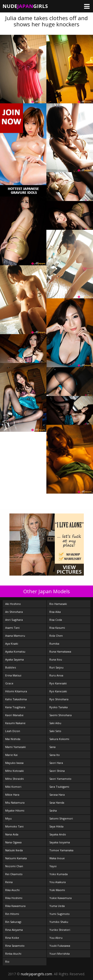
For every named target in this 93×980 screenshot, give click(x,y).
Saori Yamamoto (60, 779)
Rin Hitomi (12, 914)
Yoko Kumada (59, 874)
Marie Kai (11, 755)
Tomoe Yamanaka (61, 850)
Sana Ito (55, 755)
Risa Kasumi (57, 628)
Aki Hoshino (13, 604)
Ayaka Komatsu (15, 651)
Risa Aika (55, 612)
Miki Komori (13, 787)
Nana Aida (12, 834)
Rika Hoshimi (14, 898)
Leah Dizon (13, 731)
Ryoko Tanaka (59, 707)
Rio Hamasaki (58, 604)
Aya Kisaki (12, 644)
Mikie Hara (12, 795)
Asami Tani (12, 628)
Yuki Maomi (57, 890)
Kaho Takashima (16, 699)
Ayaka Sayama (15, 659)
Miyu (8, 818)
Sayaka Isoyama (60, 842)
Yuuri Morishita (60, 954)
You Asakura (58, 882)
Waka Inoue (57, 858)
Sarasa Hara (57, 795)
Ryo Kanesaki (58, 683)
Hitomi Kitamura (16, 691)
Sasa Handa (57, 803)
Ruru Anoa (56, 675)
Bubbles (11, 667)
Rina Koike (12, 938)
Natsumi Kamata (16, 858)
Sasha (53, 810)
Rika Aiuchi (12, 890)
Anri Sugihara (14, 620)
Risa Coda (56, 620)
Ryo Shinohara (59, 699)
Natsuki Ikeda (14, 850)
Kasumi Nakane (15, 723)
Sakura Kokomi (59, 739)
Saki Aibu (55, 723)
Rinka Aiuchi (13, 954)
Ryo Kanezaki (58, 691)
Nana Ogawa (13, 842)
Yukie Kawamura (61, 898)
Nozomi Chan (14, 866)
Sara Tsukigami (59, 787)
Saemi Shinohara (61, 715)
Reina (9, 882)
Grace (9, 683)
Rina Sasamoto (15, 946)
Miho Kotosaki (15, 771)
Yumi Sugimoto (60, 914)
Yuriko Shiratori (60, 930)
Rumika (54, 644)
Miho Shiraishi (15, 779)
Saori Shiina (57, 771)
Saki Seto (55, 731)
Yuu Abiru (56, 938)
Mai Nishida (13, 739)
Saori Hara (56, 763)
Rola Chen (56, 636)
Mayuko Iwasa (14, 763)
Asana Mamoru (15, 636)
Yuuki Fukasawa (60, 946)
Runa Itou (56, 659)
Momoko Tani (14, 826)
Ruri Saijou (56, 667)
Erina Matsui (13, 675)
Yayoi (53, 866)
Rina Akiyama (14, 930)
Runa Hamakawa (60, 651)
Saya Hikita (56, 826)
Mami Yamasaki (15, 747)
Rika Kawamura (15, 906)
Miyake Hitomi (15, 810)
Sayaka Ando (58, 834)
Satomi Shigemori (61, 818)
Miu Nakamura (15, 803)
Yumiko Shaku (59, 922)
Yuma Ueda (57, 906)
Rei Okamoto (14, 874)
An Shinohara (14, 612)
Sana (52, 747)
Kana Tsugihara (15, 707)
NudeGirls (25, 6)
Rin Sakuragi (13, 922)
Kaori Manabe (14, 715)
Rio (7, 961)
